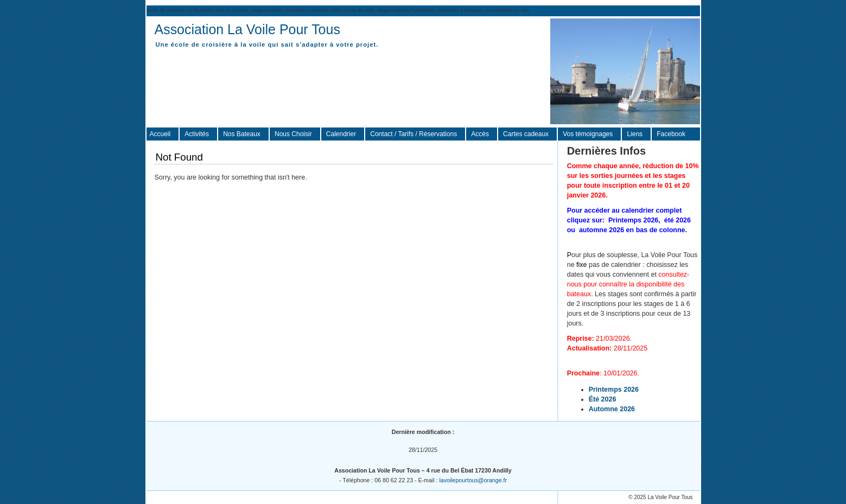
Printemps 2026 (614, 390)
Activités (197, 134)
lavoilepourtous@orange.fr (473, 480)
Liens (635, 134)
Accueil (160, 134)
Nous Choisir (293, 134)
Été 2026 (603, 399)
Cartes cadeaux (526, 134)
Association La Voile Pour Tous (247, 29)
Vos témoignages (588, 134)
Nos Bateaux (242, 134)
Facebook (671, 134)
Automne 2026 (612, 409)
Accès (480, 134)
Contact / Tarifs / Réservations (414, 134)
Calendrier (341, 134)
